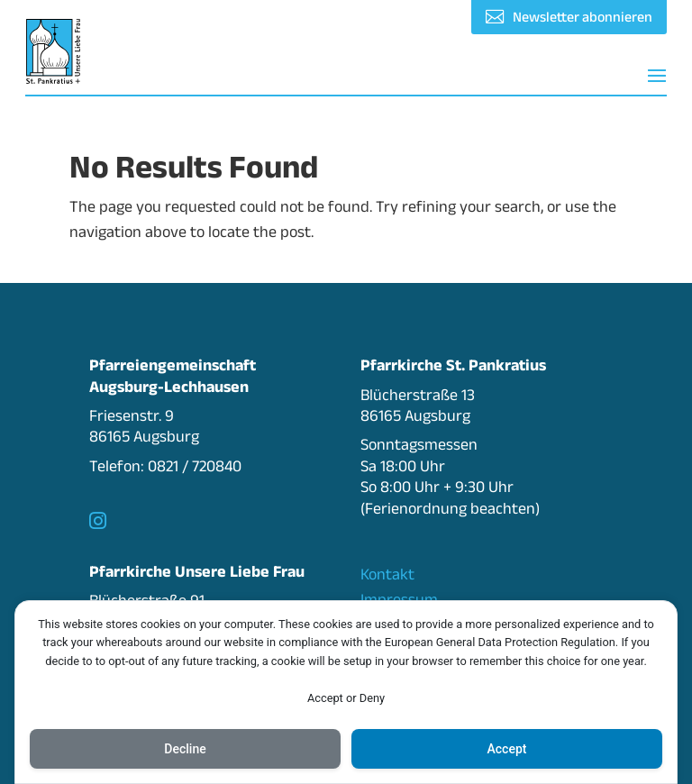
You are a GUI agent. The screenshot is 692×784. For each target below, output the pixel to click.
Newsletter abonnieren (583, 17)
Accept (507, 749)
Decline (185, 749)
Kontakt (387, 574)
